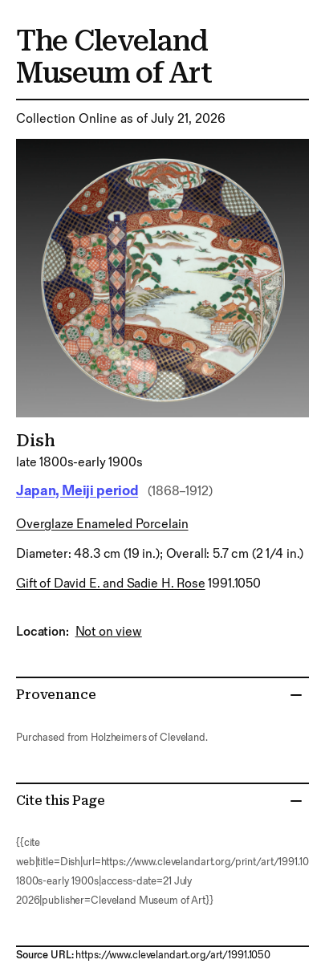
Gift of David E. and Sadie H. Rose (111, 584)
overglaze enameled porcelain (102, 525)
